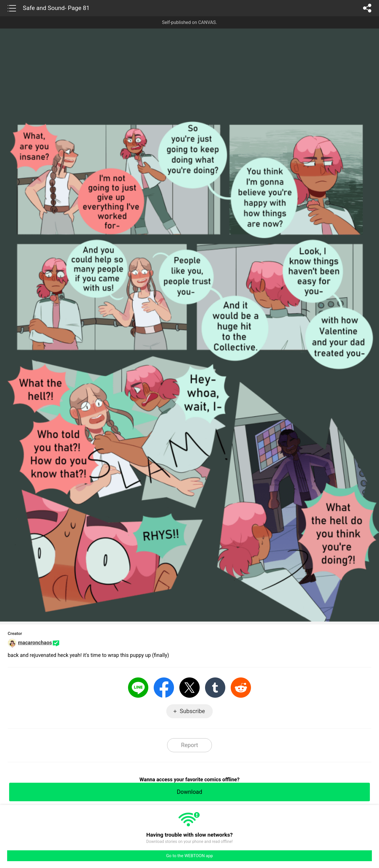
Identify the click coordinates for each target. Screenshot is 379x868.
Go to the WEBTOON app (189, 856)
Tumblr (215, 688)
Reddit (241, 688)
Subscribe (192, 711)
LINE (138, 688)
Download (189, 792)
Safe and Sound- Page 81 (56, 8)
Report (189, 745)
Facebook (164, 688)
